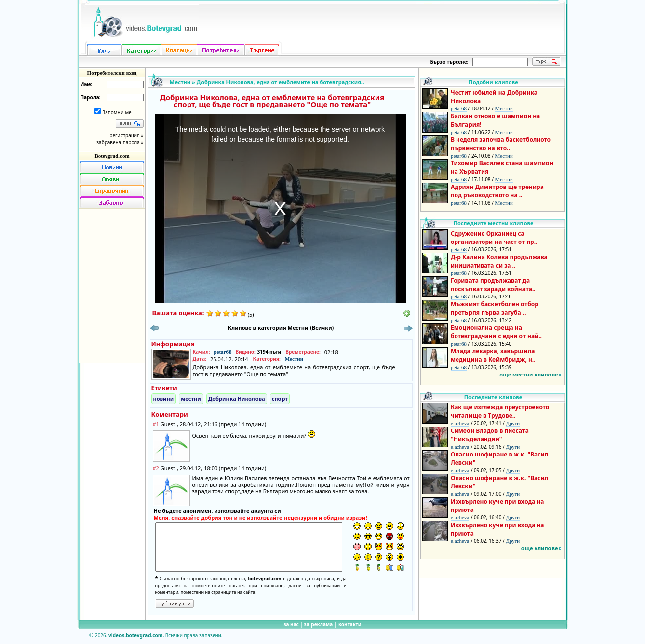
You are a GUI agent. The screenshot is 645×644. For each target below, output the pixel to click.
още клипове (540, 548)
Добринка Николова (237, 398)
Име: (87, 84)
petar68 (222, 352)
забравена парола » (120, 142)
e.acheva (460, 423)
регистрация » (126, 135)
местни (191, 398)
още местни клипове (528, 374)
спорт (280, 398)
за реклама (319, 624)
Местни (180, 82)
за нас (291, 624)
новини (164, 398)
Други (513, 423)
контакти (350, 624)
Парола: (91, 97)
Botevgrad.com (112, 156)
